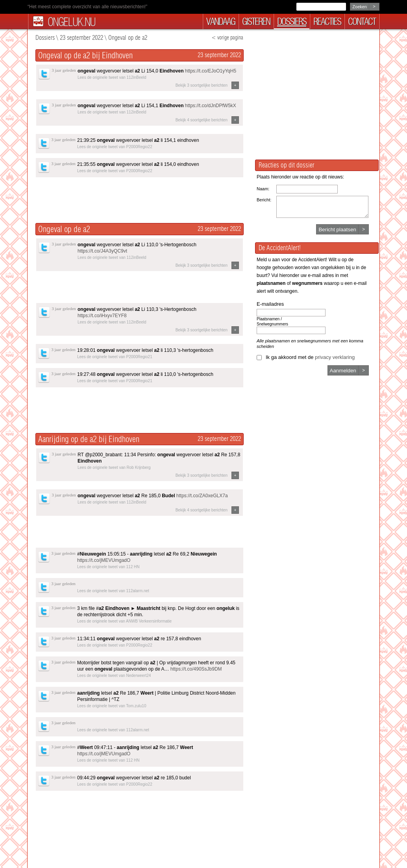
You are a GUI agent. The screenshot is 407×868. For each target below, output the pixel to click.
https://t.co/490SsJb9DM (196, 669)
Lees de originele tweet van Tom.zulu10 (112, 706)
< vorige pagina (227, 38)
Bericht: (264, 200)
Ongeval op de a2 (128, 38)
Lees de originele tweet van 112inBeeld (112, 77)
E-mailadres (270, 304)
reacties (327, 21)
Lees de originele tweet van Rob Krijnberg (114, 467)
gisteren (256, 21)
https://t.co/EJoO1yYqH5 (211, 71)
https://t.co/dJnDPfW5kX (211, 106)
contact (362, 21)
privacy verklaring (335, 357)
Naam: (263, 189)
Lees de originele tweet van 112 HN (108, 567)
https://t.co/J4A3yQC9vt (102, 251)
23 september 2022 (81, 38)
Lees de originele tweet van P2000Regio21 (115, 357)
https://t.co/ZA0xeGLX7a (202, 496)
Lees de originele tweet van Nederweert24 (114, 676)
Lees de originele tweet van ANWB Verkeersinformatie (124, 621)
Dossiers (45, 38)
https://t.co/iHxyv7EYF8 (102, 316)
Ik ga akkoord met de (310, 357)
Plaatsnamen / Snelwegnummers (272, 322)
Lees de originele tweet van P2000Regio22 (115, 147)
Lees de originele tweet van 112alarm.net (113, 591)
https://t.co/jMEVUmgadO (104, 560)
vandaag (221, 21)
